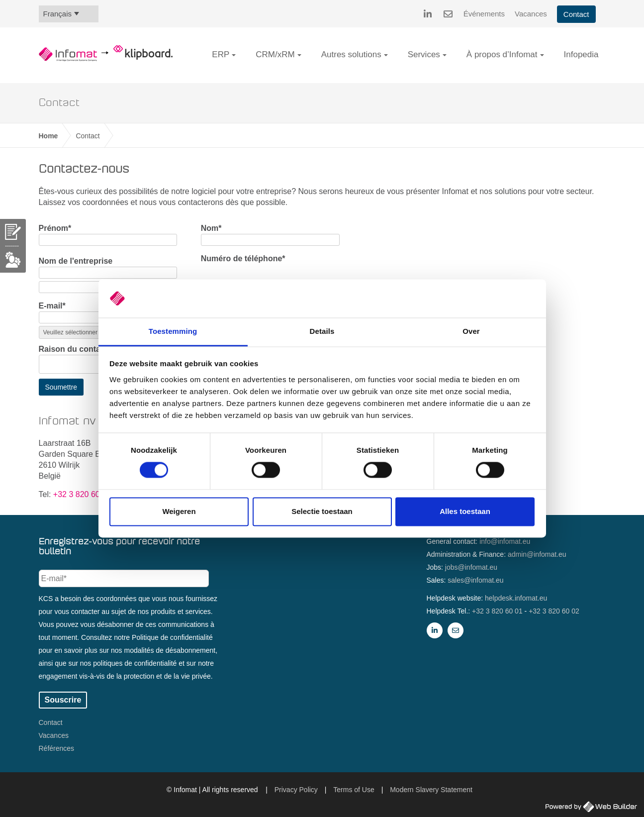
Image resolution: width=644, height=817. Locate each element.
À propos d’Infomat (502, 54)
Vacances (531, 14)
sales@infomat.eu (475, 580)
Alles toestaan (465, 511)
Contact (576, 14)
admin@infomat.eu (537, 554)
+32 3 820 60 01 (497, 611)
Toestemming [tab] (173, 331)
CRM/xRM (275, 54)
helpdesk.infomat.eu (516, 598)
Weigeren (179, 511)
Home (48, 136)
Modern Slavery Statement (431, 790)
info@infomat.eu (505, 541)
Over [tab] (471, 331)
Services (424, 54)
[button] (234, 55)
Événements (484, 14)
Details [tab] (322, 331)
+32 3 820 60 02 (554, 611)
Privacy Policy (296, 790)
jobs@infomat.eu (471, 567)
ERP (221, 54)
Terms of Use (354, 790)
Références (57, 748)
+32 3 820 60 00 (82, 494)
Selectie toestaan (322, 511)
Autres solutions (351, 54)
